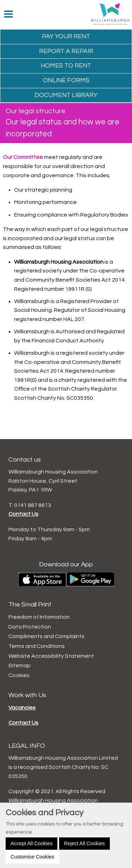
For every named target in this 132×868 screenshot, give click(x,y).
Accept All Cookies (32, 843)
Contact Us (23, 514)
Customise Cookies (32, 857)
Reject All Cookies (84, 843)
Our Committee (23, 157)
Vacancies (22, 708)
